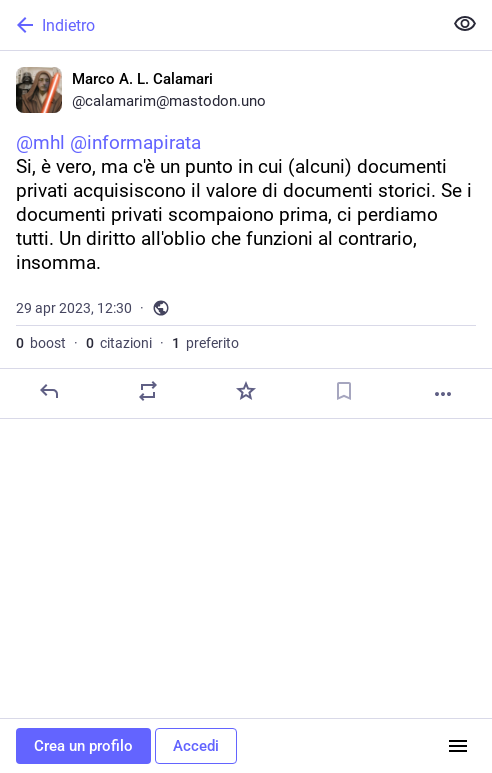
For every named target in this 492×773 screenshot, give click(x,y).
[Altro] (443, 394)
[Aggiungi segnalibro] (344, 391)
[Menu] (458, 746)
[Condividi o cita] (148, 391)
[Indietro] (219, 25)
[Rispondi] (49, 391)
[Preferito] (246, 391)
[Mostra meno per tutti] (465, 24)
